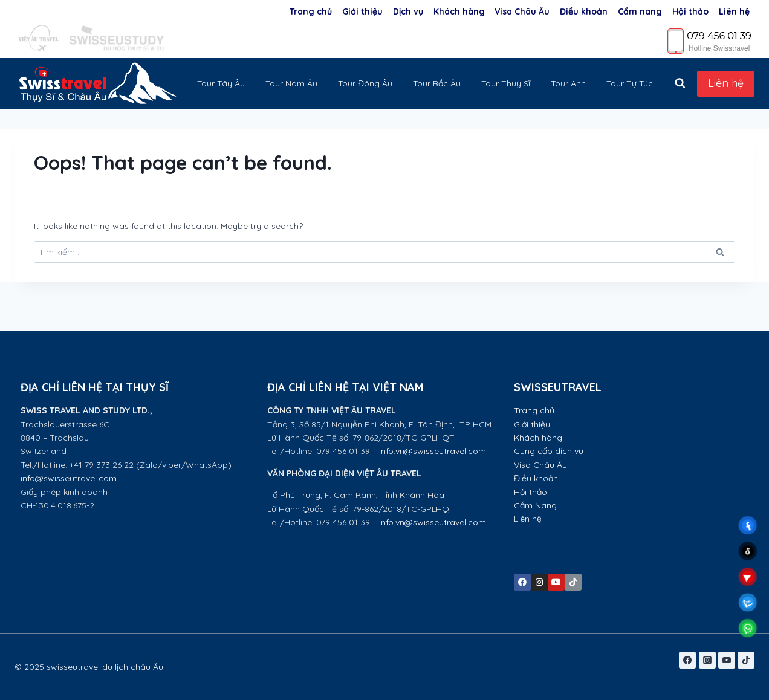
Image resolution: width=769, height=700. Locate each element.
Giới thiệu (362, 11)
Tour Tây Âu (221, 83)
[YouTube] (727, 660)
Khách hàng (459, 11)
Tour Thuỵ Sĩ (506, 83)
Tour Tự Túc (630, 83)
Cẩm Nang (537, 505)
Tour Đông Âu (365, 83)
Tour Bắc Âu (437, 83)
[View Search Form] (680, 83)
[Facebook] (687, 660)
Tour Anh (568, 83)
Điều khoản (584, 11)
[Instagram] (707, 660)
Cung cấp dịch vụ (549, 451)
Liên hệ (734, 11)
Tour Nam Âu (291, 83)
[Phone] (710, 41)
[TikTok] (746, 660)
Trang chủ (311, 11)
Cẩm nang (640, 11)
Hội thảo (690, 11)
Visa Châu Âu (522, 11)
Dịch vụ (408, 11)
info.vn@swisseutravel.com (433, 451)
